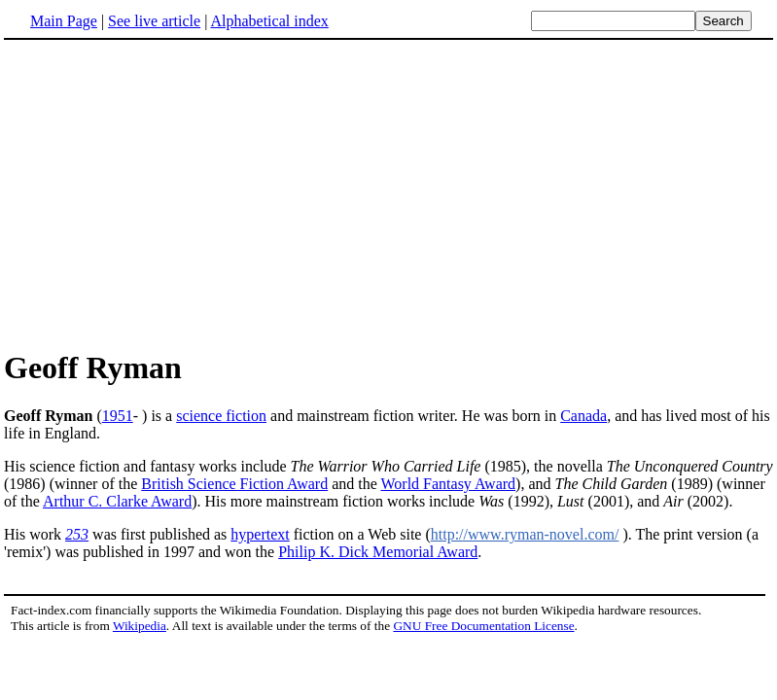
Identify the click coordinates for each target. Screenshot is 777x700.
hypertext (260, 534)
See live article (154, 21)
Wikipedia (140, 626)
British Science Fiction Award (234, 484)
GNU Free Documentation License (483, 626)
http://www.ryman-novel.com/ (525, 534)
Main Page (64, 21)
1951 (118, 416)
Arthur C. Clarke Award (117, 501)
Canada (583, 416)
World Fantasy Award (449, 484)
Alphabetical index (269, 21)
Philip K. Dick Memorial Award (378, 552)
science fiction (221, 416)
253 (77, 534)
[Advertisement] (167, 193)
